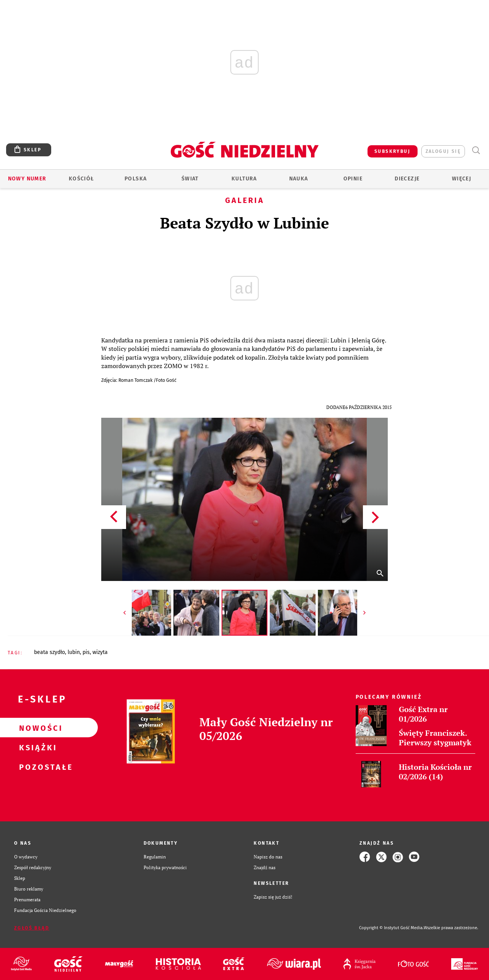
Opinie (353, 179)
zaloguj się (443, 151)
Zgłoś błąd (32, 928)
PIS (86, 652)
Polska (136, 179)
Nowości (37, 728)
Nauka (299, 179)
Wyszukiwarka (476, 150)
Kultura (244, 179)
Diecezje (407, 179)
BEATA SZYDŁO (49, 652)
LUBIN (74, 652)
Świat (190, 179)
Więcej (461, 179)
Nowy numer (27, 179)
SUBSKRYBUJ (392, 151)
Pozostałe (37, 767)
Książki (37, 747)
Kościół (82, 179)
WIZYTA (100, 652)
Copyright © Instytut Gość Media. (391, 928)
